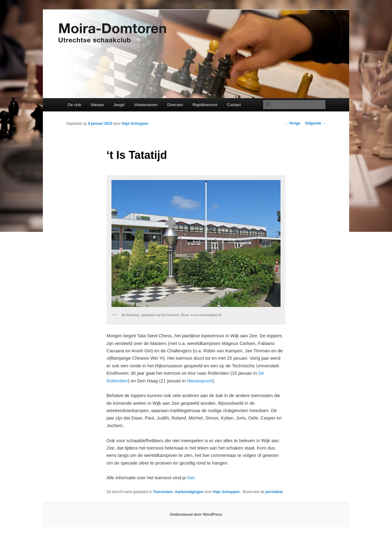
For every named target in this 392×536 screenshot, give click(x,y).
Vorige (292, 123)
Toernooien (163, 492)
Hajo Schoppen (135, 124)
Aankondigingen (189, 492)
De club (74, 105)
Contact (234, 105)
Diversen (175, 105)
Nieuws (98, 105)
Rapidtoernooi (205, 105)
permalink (274, 492)
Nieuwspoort (200, 381)
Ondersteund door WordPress (196, 515)
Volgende (315, 123)
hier (191, 478)
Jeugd (119, 105)
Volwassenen (146, 105)
